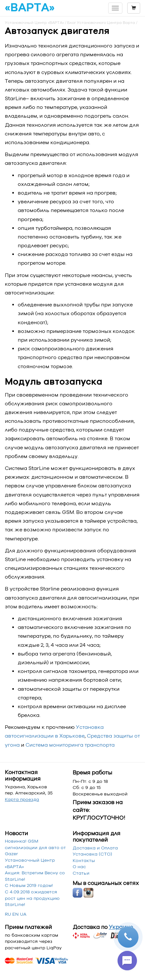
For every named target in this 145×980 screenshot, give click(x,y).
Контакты (84, 860)
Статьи (81, 873)
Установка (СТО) (92, 854)
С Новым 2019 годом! (29, 885)
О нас (79, 867)
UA (23, 914)
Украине (121, 927)
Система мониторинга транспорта (70, 745)
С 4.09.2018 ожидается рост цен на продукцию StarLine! (32, 898)
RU (8, 914)
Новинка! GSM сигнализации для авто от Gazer (35, 847)
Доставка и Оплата (95, 848)
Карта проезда (22, 799)
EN (16, 914)
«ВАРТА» (30, 8)
